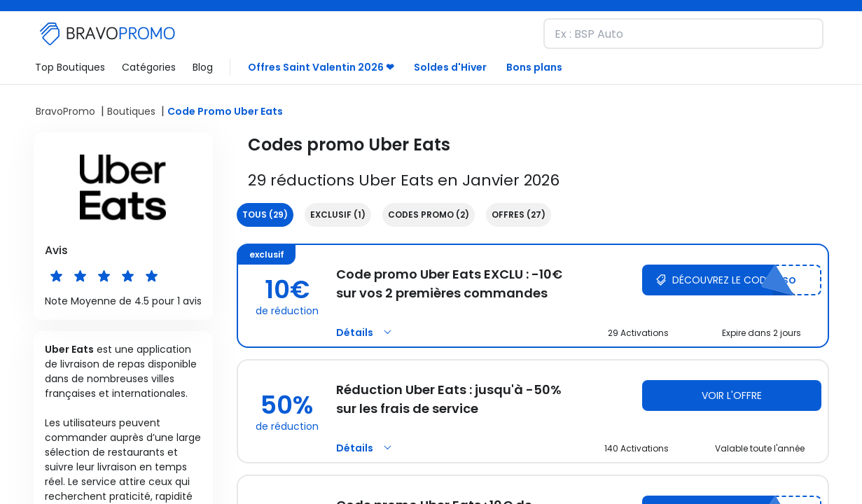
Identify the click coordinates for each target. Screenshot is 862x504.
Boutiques (131, 111)
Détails (366, 332)
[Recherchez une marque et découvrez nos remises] (683, 34)
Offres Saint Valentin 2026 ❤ (321, 67)
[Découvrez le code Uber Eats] (732, 280)
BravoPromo (65, 111)
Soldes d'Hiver (450, 67)
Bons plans (534, 67)
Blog (203, 67)
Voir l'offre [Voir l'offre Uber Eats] (732, 395)
